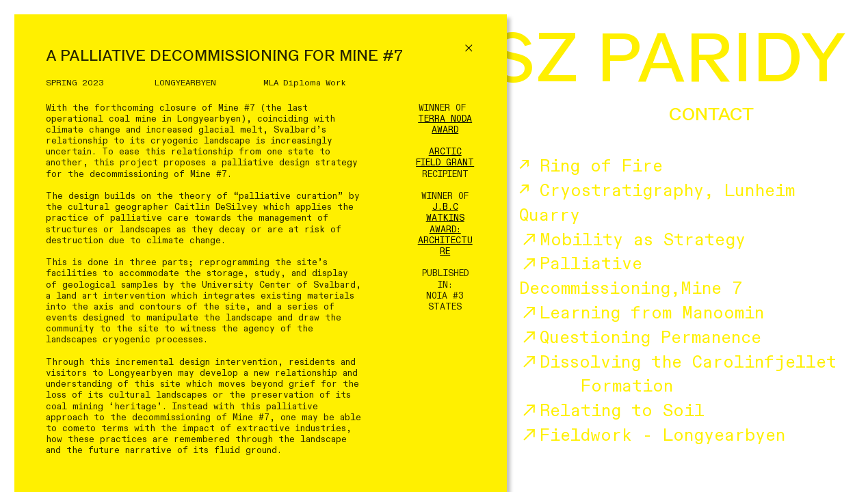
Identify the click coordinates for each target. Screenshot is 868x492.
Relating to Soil (612, 411)
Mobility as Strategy (632, 240)
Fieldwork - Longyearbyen (652, 436)
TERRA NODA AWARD (445, 124)
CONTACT (711, 114)
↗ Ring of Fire (591, 166)
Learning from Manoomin (642, 313)
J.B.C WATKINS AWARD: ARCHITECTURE (445, 229)
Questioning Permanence (640, 338)
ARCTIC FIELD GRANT (445, 157)
